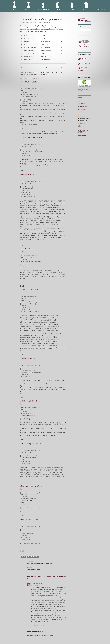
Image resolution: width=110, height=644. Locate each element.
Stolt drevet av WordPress (99, 642)
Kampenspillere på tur (47, 569)
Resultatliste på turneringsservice (30, 78)
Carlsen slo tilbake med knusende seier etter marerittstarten (84, 130)
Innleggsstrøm (82, 104)
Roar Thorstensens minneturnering (85, 60)
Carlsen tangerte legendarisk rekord (83, 124)
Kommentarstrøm (82, 106)
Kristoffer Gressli (39, 23)
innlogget (37, 635)
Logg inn (80, 101)
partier (24, 557)
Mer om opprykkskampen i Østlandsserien (47, 563)
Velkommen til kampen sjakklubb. (84, 70)
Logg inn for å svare (38, 625)
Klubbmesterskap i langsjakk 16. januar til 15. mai (84, 44)
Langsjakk (23, 23)
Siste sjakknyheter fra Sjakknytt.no (84, 119)
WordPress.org (82, 109)
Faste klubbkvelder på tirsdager (84, 47)
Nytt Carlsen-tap (82, 136)
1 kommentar (48, 23)
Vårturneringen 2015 (33, 557)
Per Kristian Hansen (83, 58)
